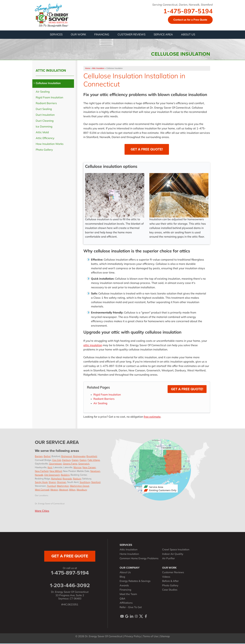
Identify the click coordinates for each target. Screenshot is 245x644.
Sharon (52, 483)
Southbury (85, 483)
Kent (50, 468)
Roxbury (77, 479)
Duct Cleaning (45, 122)
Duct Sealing (44, 110)
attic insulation (93, 346)
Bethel (47, 457)
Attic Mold (42, 133)
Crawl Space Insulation (176, 550)
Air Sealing (100, 404)
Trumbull (51, 486)
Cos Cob (57, 460)
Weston (54, 490)
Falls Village (94, 460)
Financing (125, 590)
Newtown (95, 472)
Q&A (122, 599)
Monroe (77, 468)
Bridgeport (67, 457)
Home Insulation (129, 555)
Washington (63, 486)
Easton (83, 460)
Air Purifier (168, 559)
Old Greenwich (52, 475)
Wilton (72, 490)
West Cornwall (42, 490)
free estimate (152, 417)
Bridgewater (79, 457)
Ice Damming (44, 127)
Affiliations (126, 604)
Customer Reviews (173, 573)
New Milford (56, 472)
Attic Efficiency (45, 139)
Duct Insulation (45, 116)
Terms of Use (150, 637)
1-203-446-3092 (70, 586)
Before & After (170, 582)
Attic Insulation (51, 71)
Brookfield (92, 457)
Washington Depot (80, 486)
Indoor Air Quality (173, 555)
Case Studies (170, 590)
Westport (64, 490)
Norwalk (39, 475)
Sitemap (165, 637)
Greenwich (84, 464)
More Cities (42, 512)
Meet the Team (128, 595)
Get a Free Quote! (147, 150)
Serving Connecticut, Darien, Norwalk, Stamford (182, 5)
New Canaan (89, 468)
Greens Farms (70, 464)
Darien (75, 460)
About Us (125, 573)
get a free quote (70, 557)
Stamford (96, 483)
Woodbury (82, 490)
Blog (122, 578)
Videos (166, 578)
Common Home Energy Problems (139, 559)
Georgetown (55, 464)
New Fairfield (42, 472)
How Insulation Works (50, 145)
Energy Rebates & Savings (135, 582)
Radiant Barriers (104, 400)
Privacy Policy (133, 637)
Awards (124, 586)
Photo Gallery (44, 150)
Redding (65, 475)
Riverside (67, 479)
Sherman (62, 483)
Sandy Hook (41, 483)
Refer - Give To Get (131, 608)
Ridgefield (56, 479)
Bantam (39, 457)
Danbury (66, 460)
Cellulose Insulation (48, 84)
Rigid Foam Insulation (107, 395)
